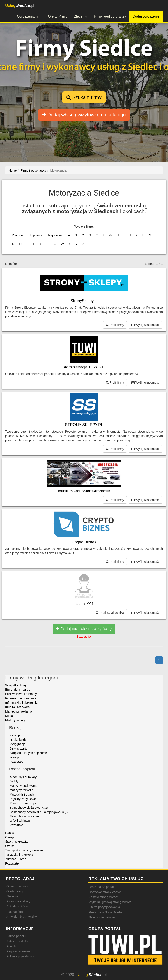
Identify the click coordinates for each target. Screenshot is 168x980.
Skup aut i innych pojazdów (28, 753)
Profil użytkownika (110, 613)
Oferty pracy (15, 891)
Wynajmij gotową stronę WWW (110, 902)
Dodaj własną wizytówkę (84, 115)
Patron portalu (16, 936)
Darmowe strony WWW (105, 892)
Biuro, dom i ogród (18, 690)
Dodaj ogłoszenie (146, 16)
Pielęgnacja (17, 744)
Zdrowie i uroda (16, 859)
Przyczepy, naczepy (23, 803)
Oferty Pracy (58, 16)
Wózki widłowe (20, 821)
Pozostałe (16, 762)
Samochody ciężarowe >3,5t (29, 808)
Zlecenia (80, 16)
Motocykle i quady (22, 794)
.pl (20, 5)
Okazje (10, 837)
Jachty (14, 781)
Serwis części (19, 748)
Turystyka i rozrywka (19, 855)
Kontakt (11, 946)
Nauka (10, 833)
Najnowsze (56, 235)
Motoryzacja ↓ (15, 720)
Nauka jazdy (18, 740)
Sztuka (10, 846)
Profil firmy (115, 325)
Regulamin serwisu (19, 951)
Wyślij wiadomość (145, 325)
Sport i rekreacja (16, 842)
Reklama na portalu (102, 887)
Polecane (18, 235)
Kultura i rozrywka (17, 707)
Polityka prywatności (20, 956)
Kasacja (15, 735)
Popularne (36, 235)
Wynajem (16, 757)
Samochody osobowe (24, 816)
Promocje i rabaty (18, 901)
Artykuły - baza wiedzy (22, 917)
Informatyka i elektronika (22, 703)
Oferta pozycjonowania (104, 907)
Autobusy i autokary (23, 777)
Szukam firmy (84, 97)
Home (13, 170)
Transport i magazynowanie (24, 850)
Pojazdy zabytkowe (23, 799)
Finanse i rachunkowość (22, 698)
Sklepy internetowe (102, 917)
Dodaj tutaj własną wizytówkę (84, 629)
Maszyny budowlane (24, 786)
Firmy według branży (110, 16)
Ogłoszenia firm (29, 16)
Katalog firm (15, 912)
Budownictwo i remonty (21, 694)
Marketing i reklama (19, 711)
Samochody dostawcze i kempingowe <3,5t (39, 812)
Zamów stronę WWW (103, 897)
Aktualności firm (17, 906)
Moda (9, 716)
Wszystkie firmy (16, 685)
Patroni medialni (17, 941)
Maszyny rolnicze (21, 790)
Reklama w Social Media (106, 912)
